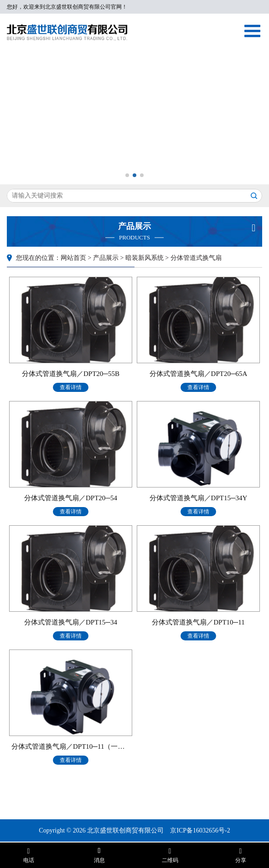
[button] (127, 175)
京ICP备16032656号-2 (200, 830)
